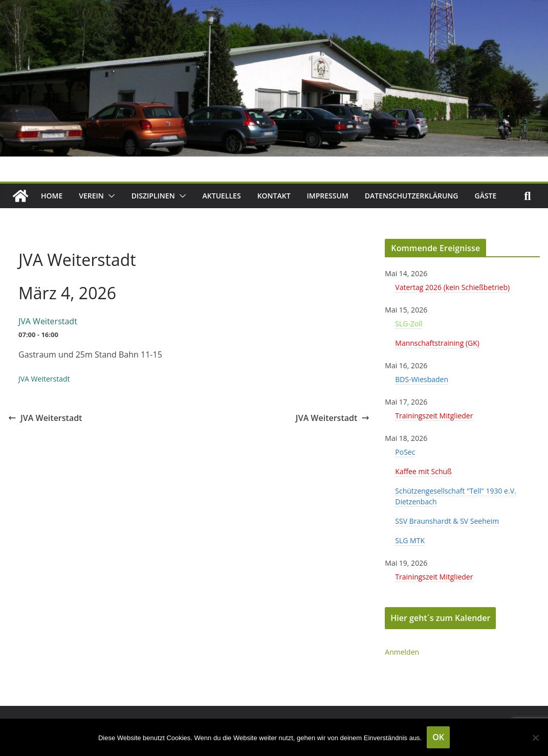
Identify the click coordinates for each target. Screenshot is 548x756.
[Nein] (535, 738)
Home (52, 196)
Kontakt (274, 196)
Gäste (486, 196)
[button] (109, 196)
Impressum (328, 196)
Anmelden (402, 652)
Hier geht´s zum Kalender (440, 618)
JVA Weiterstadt (45, 418)
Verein (91, 196)
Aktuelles (222, 196)
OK (438, 737)
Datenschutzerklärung (412, 196)
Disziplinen (153, 196)
